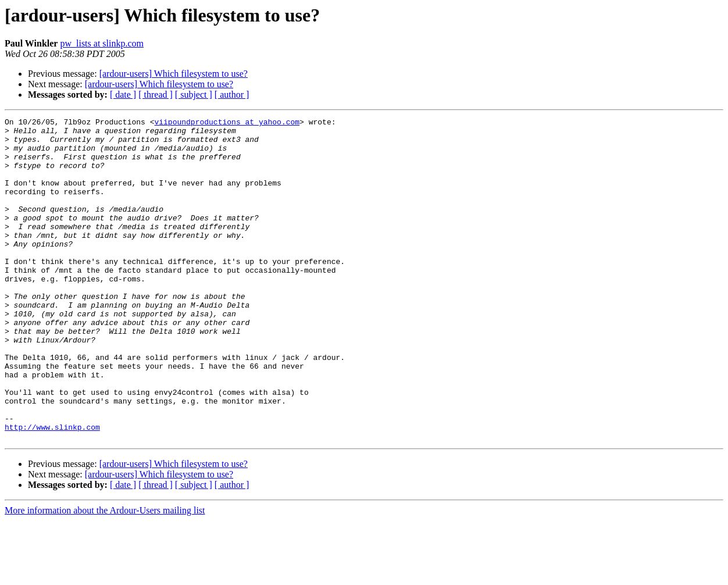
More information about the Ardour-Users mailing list (105, 575)
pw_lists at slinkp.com (102, 43)
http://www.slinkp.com (52, 490)
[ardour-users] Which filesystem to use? (174, 74)
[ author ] (232, 94)
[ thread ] (156, 94)
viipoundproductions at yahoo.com (227, 123)
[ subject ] (194, 94)
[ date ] (123, 94)
